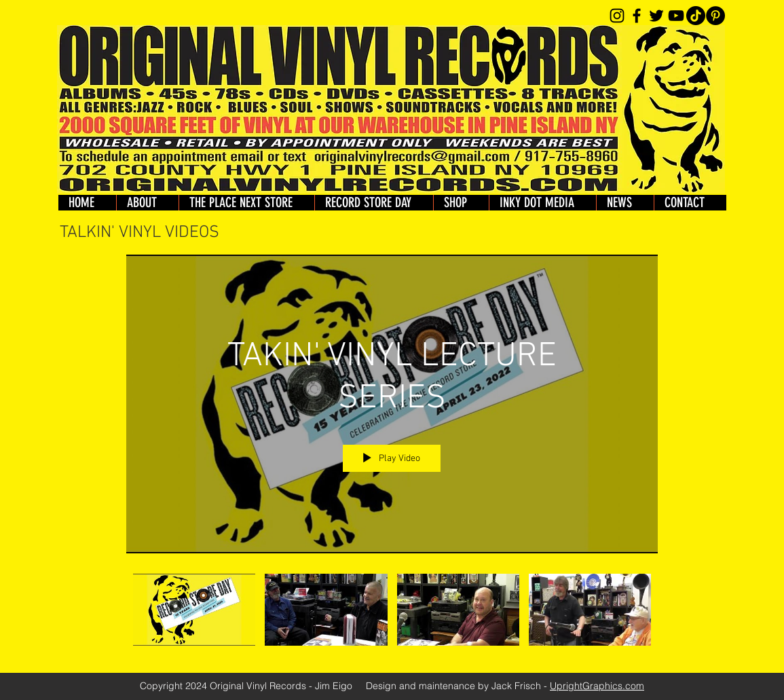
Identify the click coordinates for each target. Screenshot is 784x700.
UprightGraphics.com (597, 686)
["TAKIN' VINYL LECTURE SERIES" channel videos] (392, 613)
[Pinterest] (715, 16)
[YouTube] (676, 16)
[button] (461, 203)
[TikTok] (696, 16)
